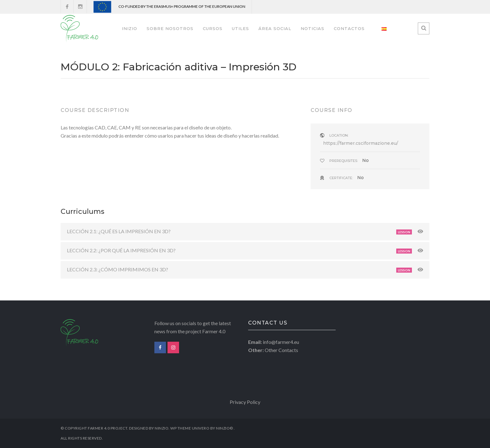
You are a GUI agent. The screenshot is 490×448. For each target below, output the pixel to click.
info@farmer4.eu (281, 342)
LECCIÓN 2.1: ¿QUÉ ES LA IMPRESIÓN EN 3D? (119, 231)
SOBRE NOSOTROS (170, 28)
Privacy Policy (245, 402)
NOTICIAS (312, 28)
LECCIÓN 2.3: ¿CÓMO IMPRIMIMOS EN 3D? (117, 269)
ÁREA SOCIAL (275, 28)
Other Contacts (281, 350)
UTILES (240, 28)
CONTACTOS (349, 28)
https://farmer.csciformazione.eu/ (361, 143)
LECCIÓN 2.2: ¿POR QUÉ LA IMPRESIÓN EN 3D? (121, 250)
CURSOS (213, 28)
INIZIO (130, 28)
